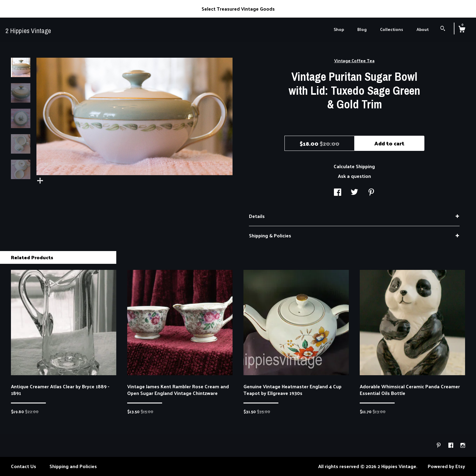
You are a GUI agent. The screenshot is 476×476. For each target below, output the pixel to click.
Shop (339, 29)
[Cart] (462, 30)
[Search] (443, 29)
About (423, 29)
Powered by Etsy (446, 466)
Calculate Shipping (354, 166)
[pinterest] (439, 445)
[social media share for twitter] (354, 192)
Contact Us (24, 466)
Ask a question (354, 176)
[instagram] (463, 445)
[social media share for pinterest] (371, 192)
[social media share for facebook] (338, 192)
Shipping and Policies (73, 466)
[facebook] (451, 445)
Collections (392, 29)
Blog (362, 29)
